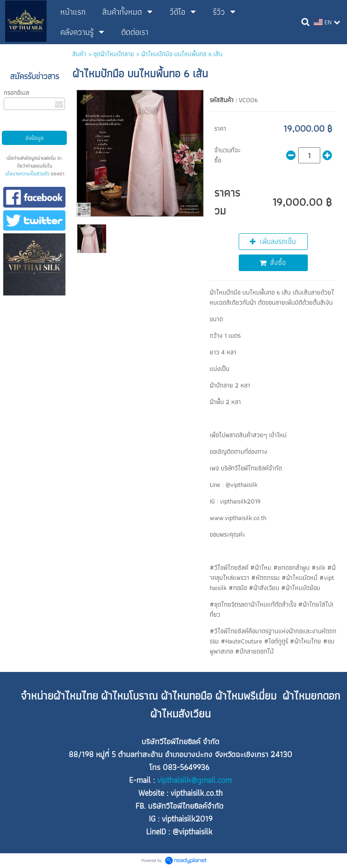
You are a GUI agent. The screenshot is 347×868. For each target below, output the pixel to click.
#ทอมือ (238, 588)
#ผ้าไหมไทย (306, 641)
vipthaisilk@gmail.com (194, 780)
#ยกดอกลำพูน (291, 567)
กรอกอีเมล (16, 93)
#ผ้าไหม (261, 567)
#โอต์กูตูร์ (276, 641)
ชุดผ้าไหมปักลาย (114, 54)
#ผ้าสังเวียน (264, 588)
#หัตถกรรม (265, 578)
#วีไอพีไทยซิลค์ (229, 567)
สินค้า (79, 54)
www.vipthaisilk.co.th (238, 518)
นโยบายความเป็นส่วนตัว (27, 174)
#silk (318, 567)
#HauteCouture (241, 641)
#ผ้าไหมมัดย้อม (301, 588)
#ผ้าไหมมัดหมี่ (300, 578)
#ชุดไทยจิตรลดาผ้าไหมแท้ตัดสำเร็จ (253, 604)
